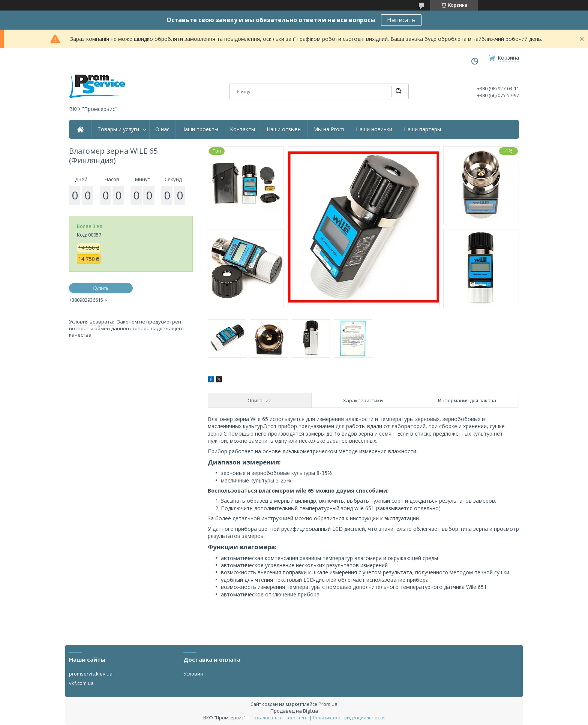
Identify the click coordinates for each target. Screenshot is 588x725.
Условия (193, 674)
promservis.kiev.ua (91, 674)
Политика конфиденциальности (349, 718)
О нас (162, 129)
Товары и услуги (118, 129)
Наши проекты (200, 129)
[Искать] (398, 91)
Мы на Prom (329, 129)
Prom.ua (328, 704)
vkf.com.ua (81, 683)
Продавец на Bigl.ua (294, 711)
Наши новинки (374, 129)
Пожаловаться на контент (279, 718)
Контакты (242, 129)
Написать (401, 20)
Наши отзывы (284, 129)
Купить (101, 288)
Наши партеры (422, 129)
